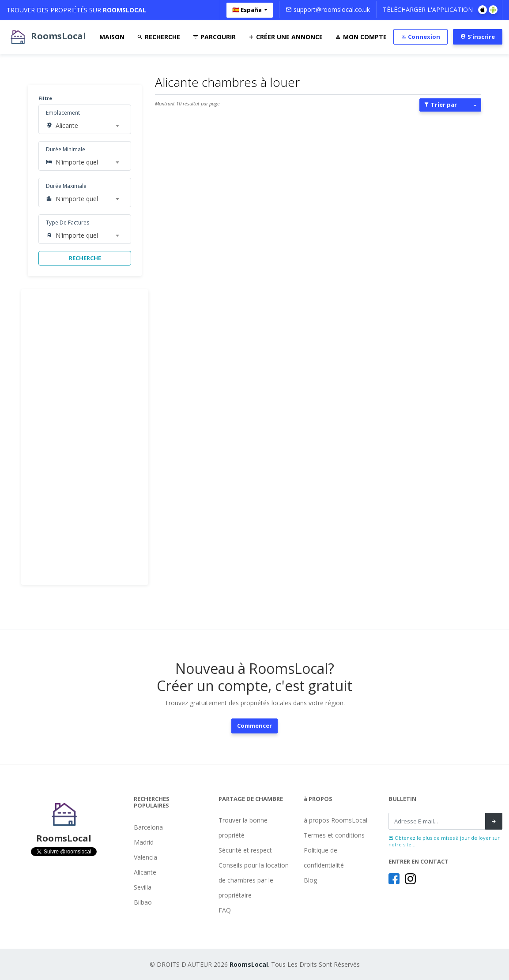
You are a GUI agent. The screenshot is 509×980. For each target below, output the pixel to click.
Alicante (145, 872)
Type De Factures (68, 223)
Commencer (254, 726)
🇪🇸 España (248, 10)
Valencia (145, 857)
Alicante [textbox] (67, 125)
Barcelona (148, 827)
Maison (112, 37)
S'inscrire (478, 37)
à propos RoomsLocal (336, 820)
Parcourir (214, 37)
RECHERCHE (85, 258)
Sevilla (143, 887)
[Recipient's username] (437, 821)
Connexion (420, 37)
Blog (310, 880)
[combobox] (87, 126)
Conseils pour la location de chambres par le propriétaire (254, 880)
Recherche (158, 37)
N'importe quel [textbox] (77, 162)
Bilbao (143, 902)
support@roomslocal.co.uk (328, 9)
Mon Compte (361, 37)
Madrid (144, 842)
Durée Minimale (66, 149)
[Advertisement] (85, 437)
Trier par (440, 105)
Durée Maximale (66, 186)
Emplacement (63, 113)
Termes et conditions (334, 835)
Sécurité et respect (245, 850)
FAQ (225, 910)
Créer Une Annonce (285, 37)
